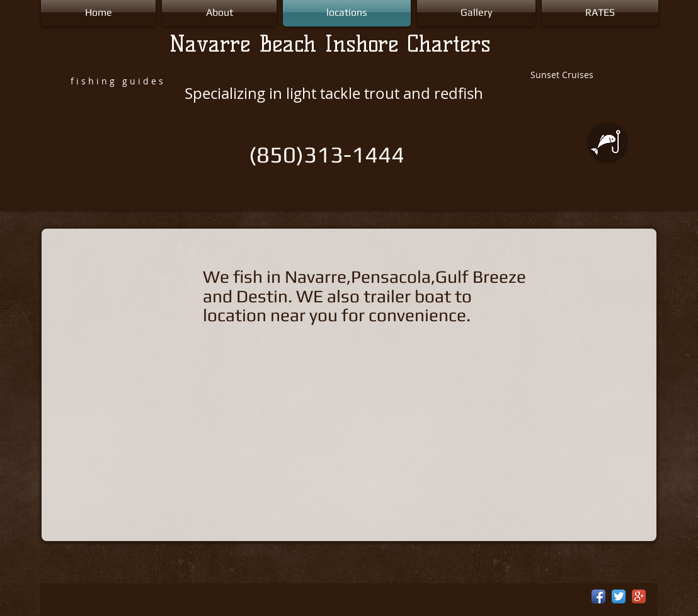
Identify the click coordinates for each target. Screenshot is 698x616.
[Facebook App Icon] (598, 596)
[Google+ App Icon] (639, 596)
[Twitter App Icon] (619, 596)
